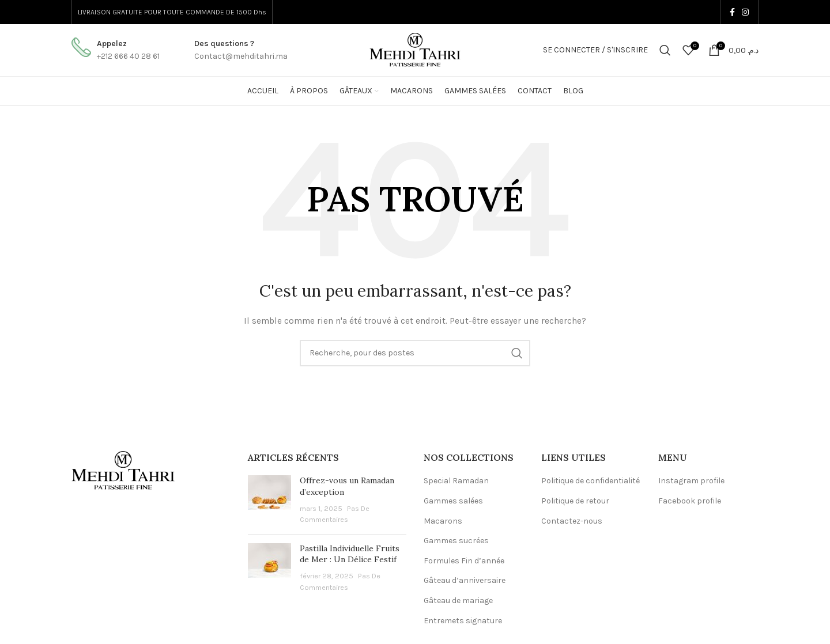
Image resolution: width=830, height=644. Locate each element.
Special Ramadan (456, 481)
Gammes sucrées (456, 541)
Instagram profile (691, 481)
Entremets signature (463, 621)
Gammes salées (453, 501)
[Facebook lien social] (732, 12)
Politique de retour (575, 501)
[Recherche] (665, 50)
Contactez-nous (572, 521)
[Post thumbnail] (269, 500)
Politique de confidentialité (591, 481)
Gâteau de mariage (458, 601)
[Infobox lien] (116, 50)
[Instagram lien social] (745, 12)
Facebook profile (690, 501)
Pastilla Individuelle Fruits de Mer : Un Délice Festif (350, 554)
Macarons (443, 521)
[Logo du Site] (415, 49)
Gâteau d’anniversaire (465, 580)
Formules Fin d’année (464, 561)
